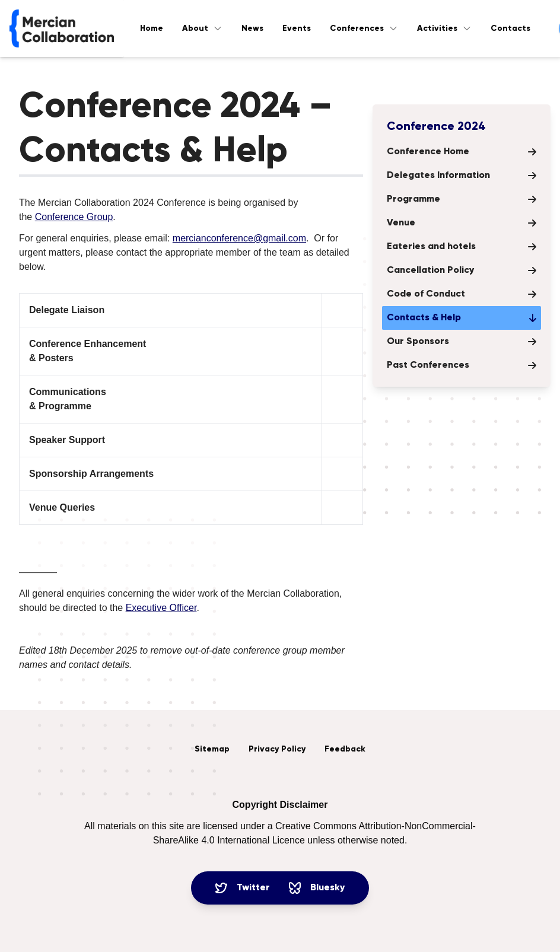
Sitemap (212, 749)
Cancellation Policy (462, 270)
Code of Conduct (462, 294)
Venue (462, 223)
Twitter (243, 888)
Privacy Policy (277, 749)
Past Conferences (462, 365)
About (202, 28)
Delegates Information (462, 176)
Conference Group (74, 217)
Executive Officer (161, 608)
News (252, 28)
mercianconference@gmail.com (239, 238)
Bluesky (317, 888)
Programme (462, 199)
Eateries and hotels (462, 247)
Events (297, 28)
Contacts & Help (462, 318)
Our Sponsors (462, 342)
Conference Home (462, 152)
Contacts (510, 28)
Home (152, 28)
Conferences (364, 28)
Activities (444, 28)
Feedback (345, 749)
